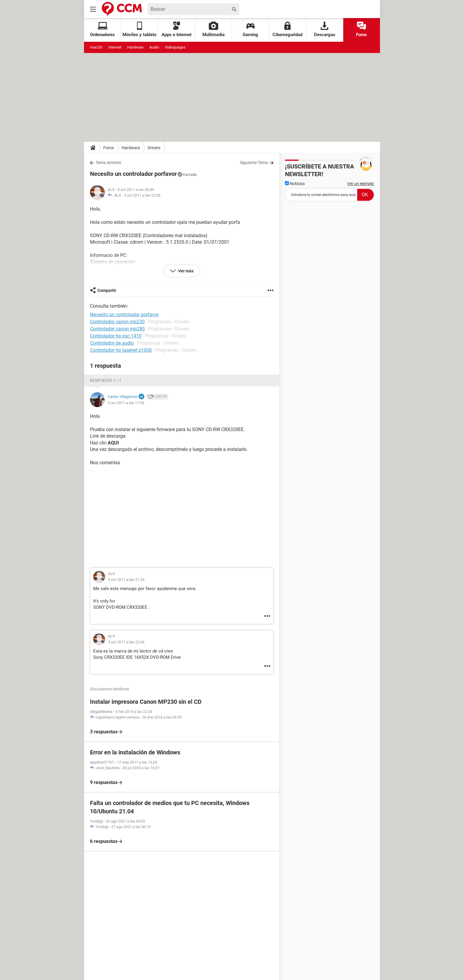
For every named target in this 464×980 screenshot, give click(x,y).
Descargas (325, 29)
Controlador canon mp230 (117, 322)
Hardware (135, 47)
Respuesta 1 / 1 (106, 380)
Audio (154, 47)
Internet (115, 47)
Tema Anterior (108, 163)
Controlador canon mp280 (117, 329)
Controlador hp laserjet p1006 (121, 350)
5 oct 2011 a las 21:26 (126, 580)
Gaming (250, 29)
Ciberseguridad (287, 29)
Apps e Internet (177, 29)
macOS (96, 47)
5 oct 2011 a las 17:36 (126, 403)
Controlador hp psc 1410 (116, 336)
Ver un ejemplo (361, 184)
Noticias (295, 184)
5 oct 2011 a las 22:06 (142, 195)
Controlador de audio (112, 343)
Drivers (154, 148)
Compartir (107, 290)
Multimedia (214, 29)
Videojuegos (175, 47)
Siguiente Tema (254, 163)
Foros (361, 29)
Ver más (185, 271)
